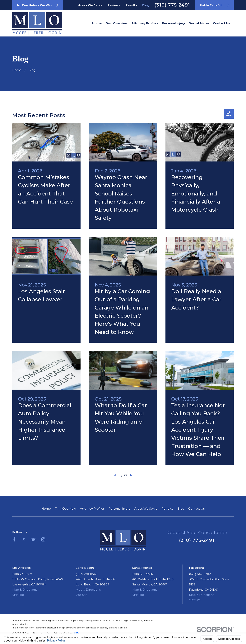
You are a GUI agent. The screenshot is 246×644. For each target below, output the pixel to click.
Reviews (114, 5)
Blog (146, 5)
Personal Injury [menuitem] (174, 23)
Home (46, 509)
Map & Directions (25, 590)
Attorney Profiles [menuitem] (145, 23)
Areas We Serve (90, 5)
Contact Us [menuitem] (221, 23)
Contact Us (196, 509)
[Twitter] (24, 539)
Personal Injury (119, 509)
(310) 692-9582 (143, 574)
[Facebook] (14, 539)
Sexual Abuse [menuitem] (199, 23)
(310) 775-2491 (172, 5)
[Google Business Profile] (33, 539)
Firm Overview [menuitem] (117, 23)
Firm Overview (65, 509)
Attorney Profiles (92, 509)
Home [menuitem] (97, 23)
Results (131, 5)
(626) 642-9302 (200, 574)
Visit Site (18, 595)
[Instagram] (43, 539)
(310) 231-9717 (22, 574)
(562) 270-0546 (87, 574)
